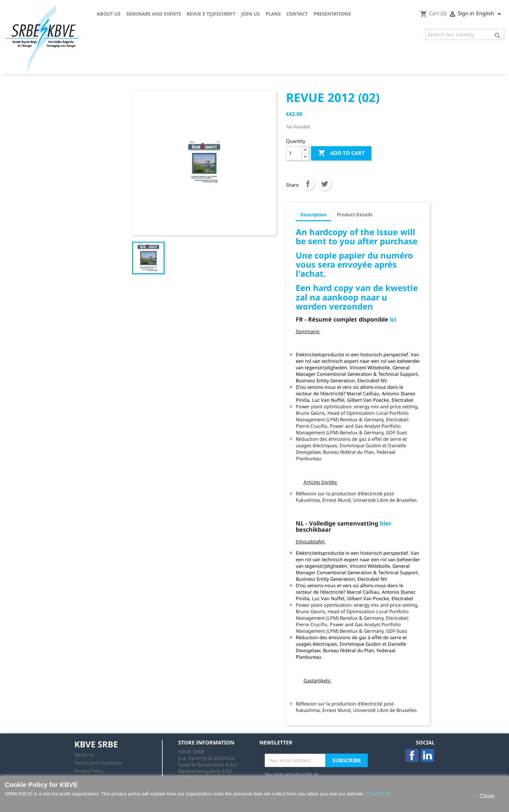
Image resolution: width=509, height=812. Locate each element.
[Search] (465, 34)
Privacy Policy (89, 771)
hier (386, 523)
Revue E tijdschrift (211, 14)
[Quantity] (294, 153)
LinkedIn (428, 755)
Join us (250, 14)
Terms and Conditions (98, 763)
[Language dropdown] (490, 14)
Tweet (325, 184)
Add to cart (341, 153)
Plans (273, 14)
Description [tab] (313, 215)
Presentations (332, 14)
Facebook (412, 755)
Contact (297, 14)
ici (393, 319)
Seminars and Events (154, 14)
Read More (378, 794)
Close (487, 796)
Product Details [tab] (355, 215)
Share (308, 184)
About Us (109, 14)
